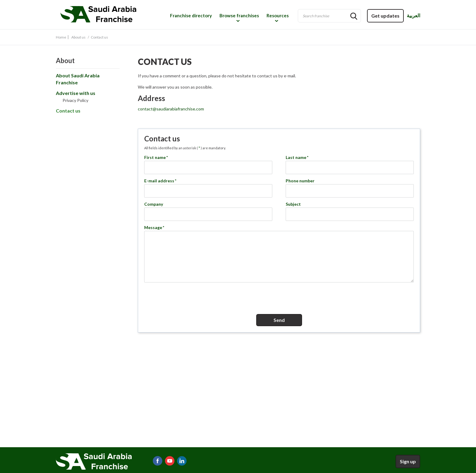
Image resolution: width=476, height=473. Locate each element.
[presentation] (279, 297)
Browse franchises (239, 15)
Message (155, 227)
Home (61, 37)
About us (78, 37)
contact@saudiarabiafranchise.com (171, 109)
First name (156, 157)
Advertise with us (76, 93)
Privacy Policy (75, 100)
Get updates (385, 16)
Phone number (300, 181)
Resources (278, 15)
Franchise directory (191, 15)
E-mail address (161, 181)
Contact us (68, 111)
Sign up (408, 461)
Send (279, 320)
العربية (413, 15)
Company (154, 204)
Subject (293, 204)
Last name (297, 157)
